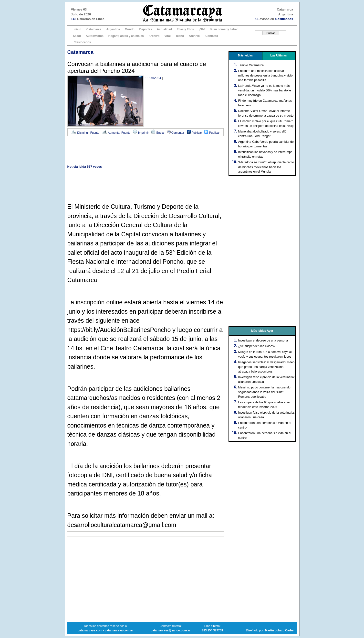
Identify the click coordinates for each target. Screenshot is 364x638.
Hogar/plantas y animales (126, 36)
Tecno (180, 36)
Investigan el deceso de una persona (263, 341)
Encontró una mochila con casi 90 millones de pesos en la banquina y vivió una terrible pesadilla (265, 76)
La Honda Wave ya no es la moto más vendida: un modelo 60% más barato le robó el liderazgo (265, 90)
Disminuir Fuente (85, 133)
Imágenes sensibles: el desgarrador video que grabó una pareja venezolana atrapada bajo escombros (266, 367)
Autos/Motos (95, 36)
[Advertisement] (146, 151)
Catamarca (94, 29)
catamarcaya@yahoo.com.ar (171, 630)
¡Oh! (202, 29)
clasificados (284, 19)
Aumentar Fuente (116, 133)
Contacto (212, 36)
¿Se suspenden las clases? (257, 346)
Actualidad (164, 29)
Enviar (158, 133)
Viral (167, 36)
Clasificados (82, 42)
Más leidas (245, 55)
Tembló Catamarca (251, 65)
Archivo (154, 36)
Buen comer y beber (224, 29)
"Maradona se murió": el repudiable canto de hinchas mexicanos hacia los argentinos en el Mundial (266, 167)
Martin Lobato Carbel (280, 630)
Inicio (78, 29)
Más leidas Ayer (262, 331)
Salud (77, 36)
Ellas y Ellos (185, 29)
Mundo (130, 29)
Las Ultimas (278, 55)
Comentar (176, 133)
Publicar (194, 133)
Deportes (146, 29)
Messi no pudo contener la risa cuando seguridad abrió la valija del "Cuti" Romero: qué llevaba (264, 392)
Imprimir (141, 133)
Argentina (113, 29)
